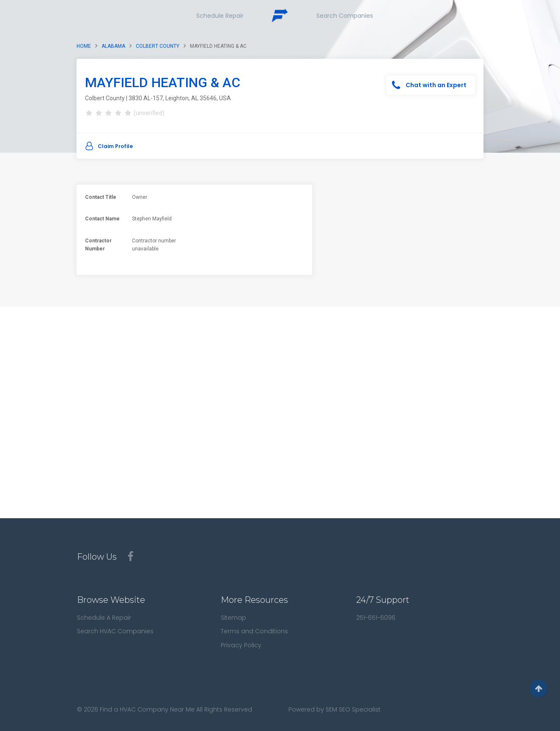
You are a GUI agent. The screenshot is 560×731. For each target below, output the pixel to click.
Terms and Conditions (254, 631)
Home (84, 46)
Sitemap (233, 618)
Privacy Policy (241, 645)
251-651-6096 (376, 618)
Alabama (113, 46)
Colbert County (158, 46)
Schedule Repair (220, 16)
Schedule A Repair (104, 618)
